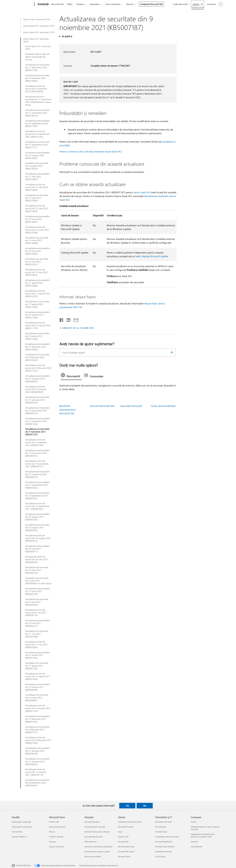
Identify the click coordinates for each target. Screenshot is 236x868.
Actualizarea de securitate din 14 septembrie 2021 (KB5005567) (37, 496)
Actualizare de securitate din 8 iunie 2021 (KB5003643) (37, 602)
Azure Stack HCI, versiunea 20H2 (36, 40)
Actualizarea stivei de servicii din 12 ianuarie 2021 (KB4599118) (36, 772)
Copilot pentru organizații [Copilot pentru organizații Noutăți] (21, 822)
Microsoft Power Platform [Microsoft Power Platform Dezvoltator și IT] (165, 847)
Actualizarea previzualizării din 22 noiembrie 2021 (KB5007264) (38, 421)
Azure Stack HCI (142, 192)
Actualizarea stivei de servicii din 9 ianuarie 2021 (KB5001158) (38, 708)
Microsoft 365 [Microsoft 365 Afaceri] (123, 842)
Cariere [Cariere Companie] (194, 822)
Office (70, 4)
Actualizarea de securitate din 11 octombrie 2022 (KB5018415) (37, 113)
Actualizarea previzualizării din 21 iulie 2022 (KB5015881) (38, 177)
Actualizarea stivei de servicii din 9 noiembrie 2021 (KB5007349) (36, 442)
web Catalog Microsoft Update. (152, 256)
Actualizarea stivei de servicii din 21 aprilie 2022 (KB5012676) (38, 294)
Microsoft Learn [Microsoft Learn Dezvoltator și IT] (161, 832)
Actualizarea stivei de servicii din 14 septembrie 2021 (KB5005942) (37, 506)
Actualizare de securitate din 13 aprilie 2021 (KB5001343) (37, 666)
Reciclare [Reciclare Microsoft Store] (52, 842)
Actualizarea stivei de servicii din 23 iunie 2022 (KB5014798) (37, 230)
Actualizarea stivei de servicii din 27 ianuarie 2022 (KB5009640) (36, 389)
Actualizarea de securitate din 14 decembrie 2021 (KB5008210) (37, 411)
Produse (80, 4)
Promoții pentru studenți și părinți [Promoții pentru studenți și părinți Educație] (97, 852)
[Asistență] (43, 4)
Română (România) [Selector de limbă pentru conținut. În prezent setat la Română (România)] (24, 865)
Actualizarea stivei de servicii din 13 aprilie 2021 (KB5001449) (38, 676)
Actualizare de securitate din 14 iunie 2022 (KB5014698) (37, 240)
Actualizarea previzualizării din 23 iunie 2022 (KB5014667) (38, 219)
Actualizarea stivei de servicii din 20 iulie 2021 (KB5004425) (37, 559)
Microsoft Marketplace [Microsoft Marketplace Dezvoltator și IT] (164, 842)
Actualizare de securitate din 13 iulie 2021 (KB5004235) (37, 570)
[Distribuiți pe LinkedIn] (67, 319)
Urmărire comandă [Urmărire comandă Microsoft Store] (56, 837)
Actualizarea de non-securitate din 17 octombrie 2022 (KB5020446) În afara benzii (38, 101)
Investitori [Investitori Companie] (195, 842)
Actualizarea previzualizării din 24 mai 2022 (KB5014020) (38, 251)
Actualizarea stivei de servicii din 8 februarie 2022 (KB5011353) (38, 368)
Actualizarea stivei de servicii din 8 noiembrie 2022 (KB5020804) (36, 89)
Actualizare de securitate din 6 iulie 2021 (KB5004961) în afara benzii (38, 581)
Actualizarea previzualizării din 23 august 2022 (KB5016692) (38, 155)
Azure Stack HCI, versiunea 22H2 (39, 26)
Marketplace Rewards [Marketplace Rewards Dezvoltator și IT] (163, 852)
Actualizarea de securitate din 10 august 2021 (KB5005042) (37, 528)
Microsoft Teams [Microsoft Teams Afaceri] (124, 856)
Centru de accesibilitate (163, 406)
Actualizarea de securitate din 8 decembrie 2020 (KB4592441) (37, 783)
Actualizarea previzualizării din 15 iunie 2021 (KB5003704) (38, 591)
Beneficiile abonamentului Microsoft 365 (68, 410)
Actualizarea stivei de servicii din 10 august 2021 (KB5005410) (38, 538)
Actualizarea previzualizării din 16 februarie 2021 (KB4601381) (38, 719)
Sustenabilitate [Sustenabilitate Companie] (196, 847)
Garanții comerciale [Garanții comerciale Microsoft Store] (56, 847)
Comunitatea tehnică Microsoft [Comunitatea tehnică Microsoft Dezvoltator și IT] (167, 837)
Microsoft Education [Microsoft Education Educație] (92, 822)
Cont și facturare (113, 4)
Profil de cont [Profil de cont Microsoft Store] (54, 822)
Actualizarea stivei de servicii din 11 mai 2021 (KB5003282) (37, 645)
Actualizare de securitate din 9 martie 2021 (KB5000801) (37, 698)
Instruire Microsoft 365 (102, 406)
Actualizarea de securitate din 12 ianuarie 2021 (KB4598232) (37, 762)
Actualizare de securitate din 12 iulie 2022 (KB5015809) (37, 198)
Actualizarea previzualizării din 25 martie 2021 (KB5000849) (38, 687)
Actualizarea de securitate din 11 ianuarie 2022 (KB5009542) (37, 400)
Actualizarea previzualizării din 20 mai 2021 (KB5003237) (38, 623)
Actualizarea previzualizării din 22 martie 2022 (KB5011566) (38, 315)
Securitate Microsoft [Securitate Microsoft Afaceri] (126, 827)
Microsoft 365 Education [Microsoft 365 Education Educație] (94, 837)
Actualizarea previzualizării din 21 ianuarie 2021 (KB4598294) (38, 751)
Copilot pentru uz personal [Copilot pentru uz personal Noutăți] (22, 827)
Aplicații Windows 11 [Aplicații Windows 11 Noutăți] (20, 837)
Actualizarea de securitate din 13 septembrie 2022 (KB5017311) (37, 145)
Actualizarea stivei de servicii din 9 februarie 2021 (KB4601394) (38, 740)
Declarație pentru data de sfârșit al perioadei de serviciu (37, 57)
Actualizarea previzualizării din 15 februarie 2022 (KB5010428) (38, 347)
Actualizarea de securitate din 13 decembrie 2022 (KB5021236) (37, 67)
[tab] (71, 376)
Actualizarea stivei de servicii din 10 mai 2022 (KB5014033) (37, 272)
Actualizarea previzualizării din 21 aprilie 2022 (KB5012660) (38, 283)
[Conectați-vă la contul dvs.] (215, 4)
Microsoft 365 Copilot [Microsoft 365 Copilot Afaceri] (126, 852)
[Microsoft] (22, 4)
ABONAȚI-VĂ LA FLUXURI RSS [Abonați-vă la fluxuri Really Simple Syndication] (78, 328)
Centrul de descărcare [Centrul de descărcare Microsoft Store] (57, 827)
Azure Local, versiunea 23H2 (37, 19)
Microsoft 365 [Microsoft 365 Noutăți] (17, 832)
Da (127, 806)
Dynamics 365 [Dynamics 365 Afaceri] (123, 837)
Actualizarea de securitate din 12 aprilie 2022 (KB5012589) (37, 304)
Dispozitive (95, 4)
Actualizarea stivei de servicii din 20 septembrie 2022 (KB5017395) (37, 134)
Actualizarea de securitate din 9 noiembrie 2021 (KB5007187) (37, 432)
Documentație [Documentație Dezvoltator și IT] (161, 827)
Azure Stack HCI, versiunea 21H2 (39, 32)
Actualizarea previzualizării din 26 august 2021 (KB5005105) (38, 517)
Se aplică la (67, 36)
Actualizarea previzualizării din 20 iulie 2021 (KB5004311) (38, 549)
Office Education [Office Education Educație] (91, 842)
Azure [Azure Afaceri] (120, 832)
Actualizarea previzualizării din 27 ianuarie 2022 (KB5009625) (38, 379)
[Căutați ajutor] (198, 4)
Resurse (130, 4)
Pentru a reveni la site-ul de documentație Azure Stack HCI (91, 151)
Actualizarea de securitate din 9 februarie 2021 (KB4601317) (37, 730)
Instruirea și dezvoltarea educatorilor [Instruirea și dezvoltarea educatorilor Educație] (98, 847)
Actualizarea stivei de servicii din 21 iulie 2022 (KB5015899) (37, 187)
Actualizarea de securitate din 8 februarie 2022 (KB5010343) (37, 357)
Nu (145, 806)
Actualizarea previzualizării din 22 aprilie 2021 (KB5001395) (38, 655)
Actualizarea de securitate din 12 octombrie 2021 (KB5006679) (37, 474)
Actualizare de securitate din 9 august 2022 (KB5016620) (37, 166)
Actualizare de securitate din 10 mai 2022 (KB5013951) (37, 262)
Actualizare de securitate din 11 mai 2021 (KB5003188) (37, 634)
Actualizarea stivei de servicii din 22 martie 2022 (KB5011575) (38, 325)
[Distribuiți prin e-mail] (75, 319)
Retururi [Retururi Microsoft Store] (52, 832)
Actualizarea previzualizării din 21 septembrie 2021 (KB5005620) (38, 485)
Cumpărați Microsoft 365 (151, 4)
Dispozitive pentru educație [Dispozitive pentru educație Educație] (95, 827)
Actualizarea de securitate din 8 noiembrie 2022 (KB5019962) (37, 78)
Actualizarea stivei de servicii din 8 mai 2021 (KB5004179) (36, 613)
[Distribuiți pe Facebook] (62, 319)
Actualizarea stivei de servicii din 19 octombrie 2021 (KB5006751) (37, 464)
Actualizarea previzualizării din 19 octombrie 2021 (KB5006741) (38, 453)
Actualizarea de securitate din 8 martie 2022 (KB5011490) (37, 336)
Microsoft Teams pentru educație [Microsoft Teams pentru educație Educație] (97, 832)
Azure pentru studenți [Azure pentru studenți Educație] (93, 856)
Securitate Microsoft (131, 406)
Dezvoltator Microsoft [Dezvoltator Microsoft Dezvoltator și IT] (163, 822)
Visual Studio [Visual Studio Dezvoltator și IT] (160, 856)
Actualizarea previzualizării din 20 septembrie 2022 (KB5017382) (38, 123)
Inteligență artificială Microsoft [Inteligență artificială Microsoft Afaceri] (130, 822)
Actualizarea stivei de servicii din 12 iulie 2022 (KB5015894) (37, 208)
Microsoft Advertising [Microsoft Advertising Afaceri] (126, 847)
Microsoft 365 (57, 4)
